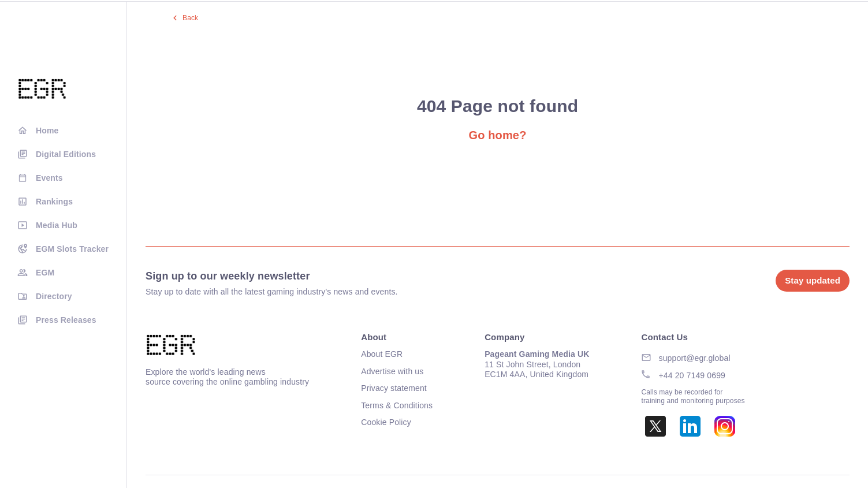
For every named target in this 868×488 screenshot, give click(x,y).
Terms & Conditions (397, 405)
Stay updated (813, 280)
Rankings (54, 202)
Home (47, 131)
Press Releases (66, 320)
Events (49, 178)
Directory (54, 296)
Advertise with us (392, 371)
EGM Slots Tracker (72, 249)
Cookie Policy (386, 422)
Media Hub (57, 225)
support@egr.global (695, 358)
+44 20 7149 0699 (692, 375)
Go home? (497, 135)
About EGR (382, 354)
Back (190, 18)
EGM (45, 273)
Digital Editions (66, 154)
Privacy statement (394, 388)
